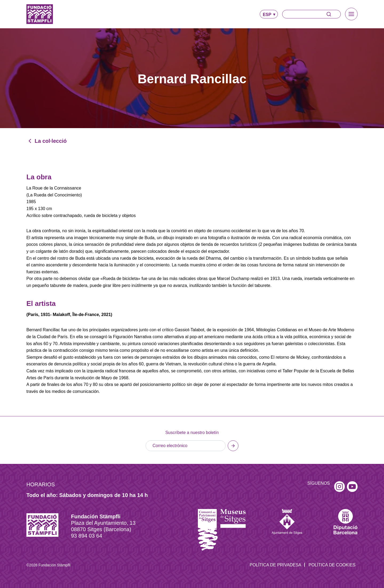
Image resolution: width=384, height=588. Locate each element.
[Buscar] (311, 14)
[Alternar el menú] (351, 14)
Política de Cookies (332, 565)
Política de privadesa (275, 565)
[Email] (186, 446)
